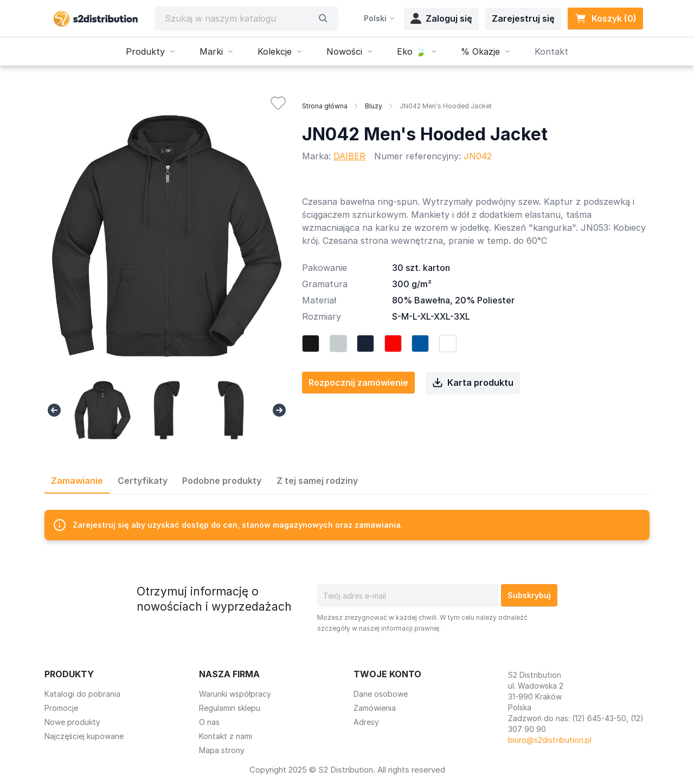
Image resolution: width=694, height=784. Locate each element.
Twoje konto (387, 674)
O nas (209, 722)
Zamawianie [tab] (77, 481)
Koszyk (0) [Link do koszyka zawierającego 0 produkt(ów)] (605, 18)
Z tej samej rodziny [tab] (317, 481)
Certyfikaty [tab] (143, 481)
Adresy (366, 722)
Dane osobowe (381, 694)
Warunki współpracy (235, 694)
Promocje (61, 708)
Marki (218, 51)
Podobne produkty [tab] (222, 481)
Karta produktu (473, 383)
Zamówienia (375, 708)
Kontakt (551, 51)
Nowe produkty (72, 722)
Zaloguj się (441, 18)
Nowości (351, 51)
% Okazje (487, 51)
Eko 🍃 (418, 51)
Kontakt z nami (226, 736)
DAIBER (349, 156)
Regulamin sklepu (230, 708)
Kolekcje (281, 51)
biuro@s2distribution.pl (550, 740)
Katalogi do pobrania (82, 694)
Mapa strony (222, 750)
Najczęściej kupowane (84, 736)
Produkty (152, 51)
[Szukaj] (239, 18)
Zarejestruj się (523, 18)
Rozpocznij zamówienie (358, 383)
